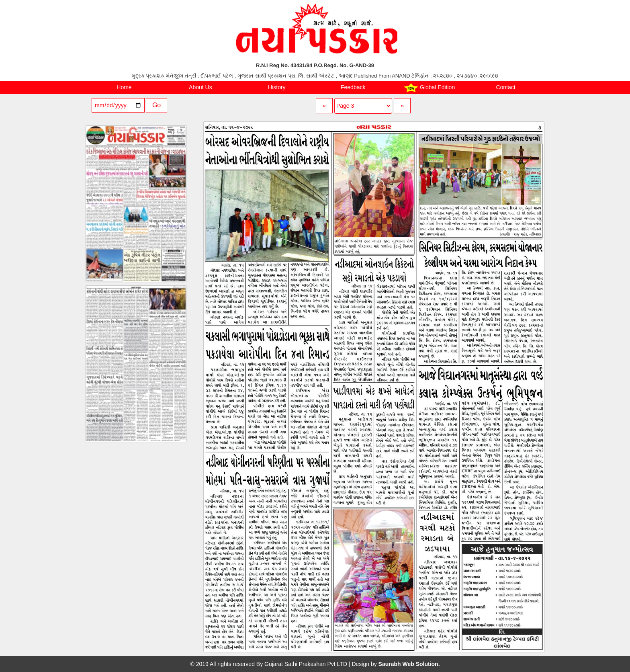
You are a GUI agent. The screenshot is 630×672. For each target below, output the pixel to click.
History (277, 87)
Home (124, 87)
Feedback (353, 87)
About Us (200, 87)
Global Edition (429, 88)
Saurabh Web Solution (408, 664)
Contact (505, 87)
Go (156, 105)
